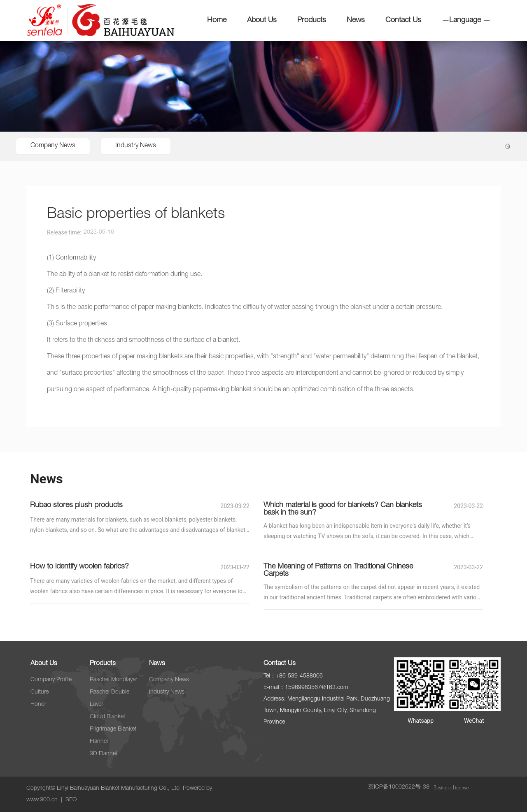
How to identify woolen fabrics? (79, 567)
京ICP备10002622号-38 (399, 787)
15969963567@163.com (317, 688)
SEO (71, 800)
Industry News (136, 146)
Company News (53, 146)
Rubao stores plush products (76, 506)
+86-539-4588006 (299, 676)
